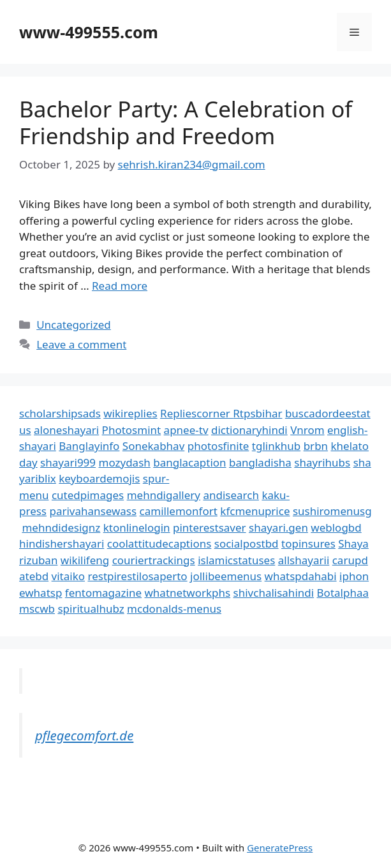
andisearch (231, 495)
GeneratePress (280, 848)
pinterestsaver (210, 528)
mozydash (125, 462)
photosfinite (218, 446)
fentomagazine (103, 593)
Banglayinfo (89, 446)
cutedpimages (88, 495)
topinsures (308, 543)
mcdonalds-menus (174, 609)
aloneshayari (66, 430)
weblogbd (336, 528)
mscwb (37, 609)
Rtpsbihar (257, 413)
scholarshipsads (60, 413)
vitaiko (68, 576)
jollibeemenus (226, 576)
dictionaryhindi (249, 430)
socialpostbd (247, 543)
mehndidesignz (61, 528)
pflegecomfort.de (84, 735)
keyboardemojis (99, 478)
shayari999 (68, 462)
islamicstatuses (236, 560)
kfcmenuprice (255, 511)
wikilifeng (85, 560)
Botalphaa (343, 593)
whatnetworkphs (188, 593)
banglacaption (189, 462)
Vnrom (307, 430)
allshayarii (304, 560)
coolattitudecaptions (159, 543)
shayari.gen (278, 528)
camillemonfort (179, 511)
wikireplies (130, 413)
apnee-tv (186, 430)
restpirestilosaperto (137, 576)
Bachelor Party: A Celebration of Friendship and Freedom (186, 122)
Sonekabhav (153, 446)
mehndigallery (164, 495)
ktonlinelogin (137, 528)
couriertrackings (154, 560)
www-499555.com (89, 32)
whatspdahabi (301, 576)
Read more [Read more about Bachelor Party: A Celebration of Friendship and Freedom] (120, 286)
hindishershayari (62, 543)
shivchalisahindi (274, 593)
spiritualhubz (91, 609)
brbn (316, 446)
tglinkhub (276, 446)
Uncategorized (74, 325)
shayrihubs (322, 462)
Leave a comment (81, 344)
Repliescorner (196, 413)
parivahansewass (93, 511)
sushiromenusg (332, 511)
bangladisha (260, 462)
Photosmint (132, 430)
